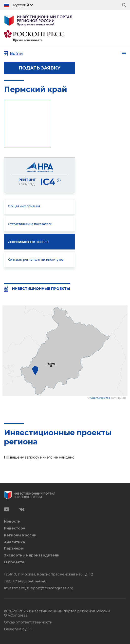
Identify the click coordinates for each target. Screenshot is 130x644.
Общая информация (24, 206)
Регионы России (20, 535)
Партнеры (14, 548)
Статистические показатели (30, 224)
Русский (21, 5)
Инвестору (15, 528)
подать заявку (39, 68)
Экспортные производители (32, 555)
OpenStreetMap (100, 398)
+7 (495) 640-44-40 (30, 581)
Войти (16, 54)
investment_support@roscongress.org (39, 588)
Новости (12, 521)
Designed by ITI (18, 629)
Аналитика (14, 542)
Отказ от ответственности (28, 622)
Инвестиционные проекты (28, 242)
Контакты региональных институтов (36, 260)
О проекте (14, 562)
